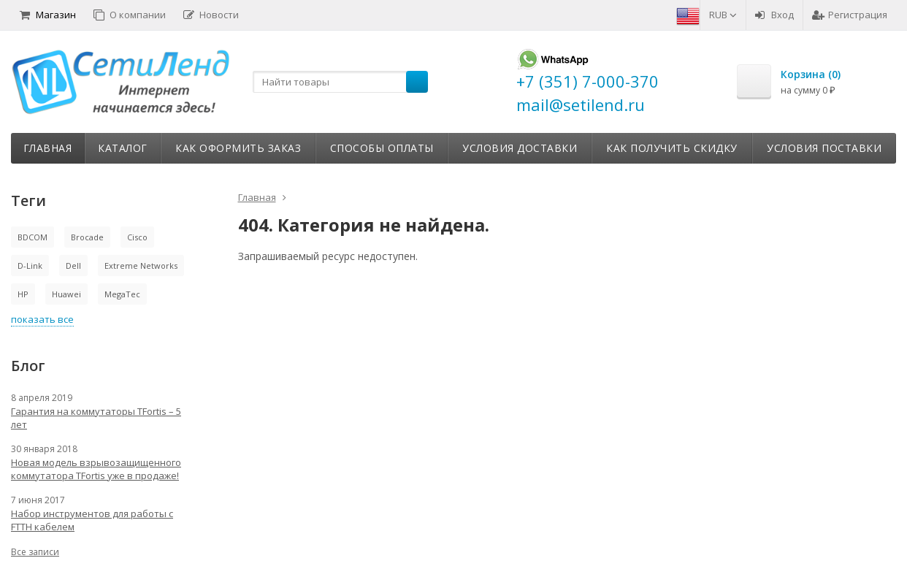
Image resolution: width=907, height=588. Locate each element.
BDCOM (32, 237)
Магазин (48, 15)
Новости (211, 15)
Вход (774, 15)
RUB (723, 15)
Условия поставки (824, 148)
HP (23, 294)
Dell (73, 266)
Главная (48, 148)
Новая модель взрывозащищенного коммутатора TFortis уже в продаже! (96, 469)
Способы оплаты (382, 148)
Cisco (137, 237)
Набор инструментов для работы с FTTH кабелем (92, 520)
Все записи (35, 552)
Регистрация (850, 15)
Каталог (123, 148)
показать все (42, 319)
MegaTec (122, 294)
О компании (130, 15)
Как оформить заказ (238, 148)
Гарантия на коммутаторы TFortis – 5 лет (96, 418)
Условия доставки (520, 148)
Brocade (87, 237)
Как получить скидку (672, 148)
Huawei (66, 294)
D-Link (30, 266)
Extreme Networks (141, 266)
